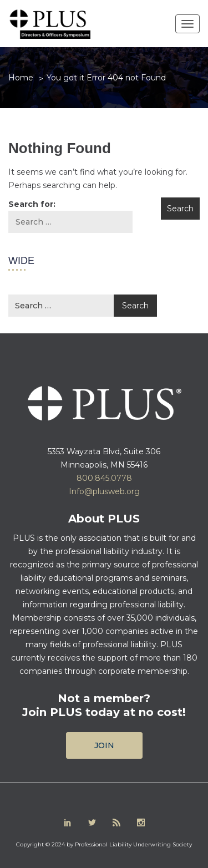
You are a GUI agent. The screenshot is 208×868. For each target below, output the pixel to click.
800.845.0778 (104, 478)
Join (104, 745)
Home (21, 78)
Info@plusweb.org (104, 491)
